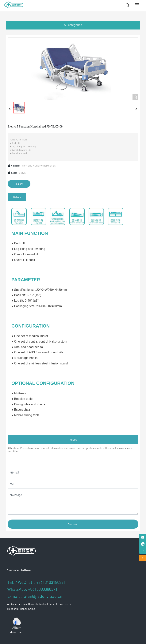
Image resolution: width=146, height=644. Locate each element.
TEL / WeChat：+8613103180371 (36, 582)
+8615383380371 (43, 589)
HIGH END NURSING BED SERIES (39, 166)
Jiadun (22, 173)
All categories (73, 25)
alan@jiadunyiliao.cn (43, 596)
